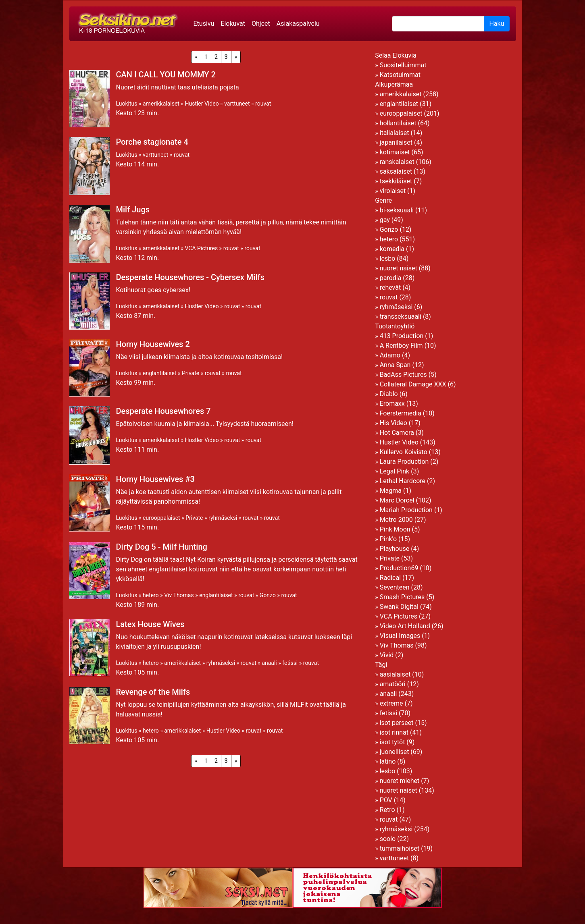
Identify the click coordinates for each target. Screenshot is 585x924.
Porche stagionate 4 (152, 142)
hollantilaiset (398, 123)
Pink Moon (395, 529)
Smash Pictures (402, 597)
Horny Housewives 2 (153, 344)
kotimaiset (395, 152)
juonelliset (395, 752)
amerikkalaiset (161, 104)
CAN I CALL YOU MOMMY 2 (166, 75)
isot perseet (397, 723)
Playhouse (395, 549)
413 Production (402, 336)
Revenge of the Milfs (153, 692)
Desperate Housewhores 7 (163, 411)
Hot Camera (397, 433)
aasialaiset (395, 674)
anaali (269, 663)
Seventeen (395, 587)
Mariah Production (406, 510)
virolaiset (393, 191)
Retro (387, 810)
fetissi (290, 663)
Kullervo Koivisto (404, 452)
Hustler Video (202, 104)
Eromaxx (392, 404)
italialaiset (395, 133)
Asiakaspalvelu (298, 24)
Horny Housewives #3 (155, 479)
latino (388, 761)
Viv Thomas (179, 595)
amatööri (393, 684)
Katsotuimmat (400, 75)
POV (386, 800)
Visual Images (400, 636)
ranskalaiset (397, 162)
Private (190, 373)
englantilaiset (159, 373)
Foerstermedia (401, 413)
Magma (391, 491)
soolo (388, 839)
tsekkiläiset (396, 181)
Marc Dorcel (397, 500)
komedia (392, 249)
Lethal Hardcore (403, 481)
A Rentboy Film (401, 346)
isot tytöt (392, 742)
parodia (391, 278)
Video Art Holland (405, 626)
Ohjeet (261, 24)
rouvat (263, 104)
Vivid (387, 655)
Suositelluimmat (403, 65)
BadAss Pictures (403, 375)
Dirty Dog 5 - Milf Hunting (162, 547)
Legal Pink (395, 471)
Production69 (399, 568)
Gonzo (268, 595)
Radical (390, 578)
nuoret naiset (399, 268)
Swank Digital (399, 607)
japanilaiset (396, 142)
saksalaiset (396, 171)
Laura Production (404, 462)
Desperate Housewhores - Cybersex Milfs (190, 277)
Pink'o (388, 539)
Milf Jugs (133, 210)
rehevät (390, 288)
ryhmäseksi (223, 518)
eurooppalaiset (161, 518)
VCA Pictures (201, 248)
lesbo (388, 259)
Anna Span (395, 365)
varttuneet (237, 104)
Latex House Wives (150, 624)
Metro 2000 (396, 520)
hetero (151, 595)
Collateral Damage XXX (413, 384)
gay (385, 220)
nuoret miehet (400, 781)
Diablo (389, 394)
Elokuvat (233, 24)
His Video (393, 423)
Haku (497, 24)
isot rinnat (394, 732)
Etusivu (204, 24)
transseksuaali (401, 317)
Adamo (390, 355)
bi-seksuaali (397, 210)
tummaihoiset (400, 848)
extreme (391, 703)
